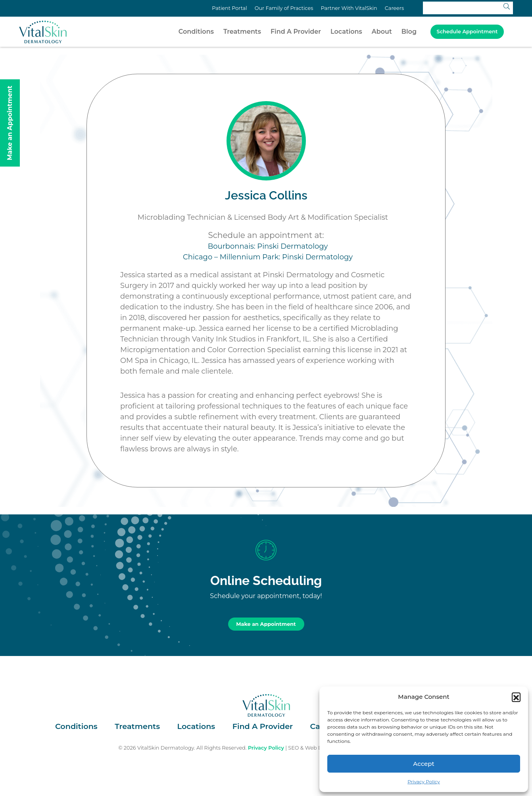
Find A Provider (296, 32)
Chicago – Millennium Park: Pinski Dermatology (268, 257)
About (382, 32)
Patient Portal (229, 8)
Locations (346, 32)
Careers (394, 8)
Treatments (242, 32)
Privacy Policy (424, 782)
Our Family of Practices (284, 8)
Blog (409, 32)
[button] (516, 697)
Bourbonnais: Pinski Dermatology (268, 246)
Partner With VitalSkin (349, 8)
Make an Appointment (266, 624)
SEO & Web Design (312, 748)
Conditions (196, 32)
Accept (423, 764)
